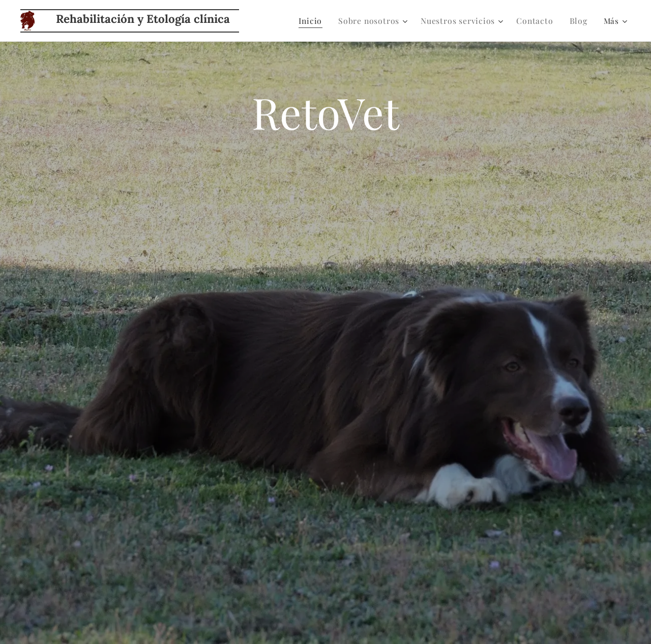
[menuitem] (318, 21)
